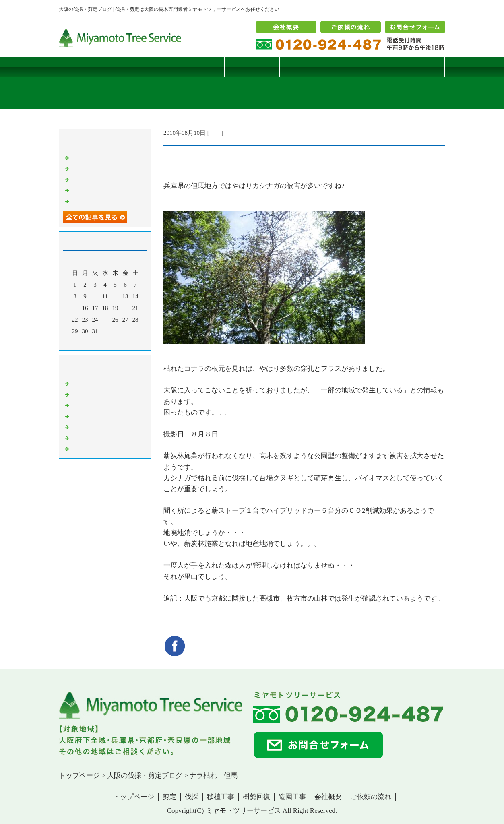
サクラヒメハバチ (95, 157)
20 (125, 308)
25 (105, 320)
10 (95, 296)
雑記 (215, 133)
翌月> (120, 342)
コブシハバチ (89, 168)
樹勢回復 (307, 67)
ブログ (417, 67)
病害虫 (80, 394)
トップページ (87, 67)
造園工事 (362, 67)
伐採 (197, 67)
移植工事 (252, 67)
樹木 (77, 416)
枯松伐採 (83, 190)
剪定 (142, 67)
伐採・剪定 (86, 383)
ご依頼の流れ (371, 797)
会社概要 (328, 797)
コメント (83, 448)
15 (75, 308)
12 (115, 296)
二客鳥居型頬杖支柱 (98, 179)
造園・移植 (86, 438)
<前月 (90, 342)
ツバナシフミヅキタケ (101, 201)
